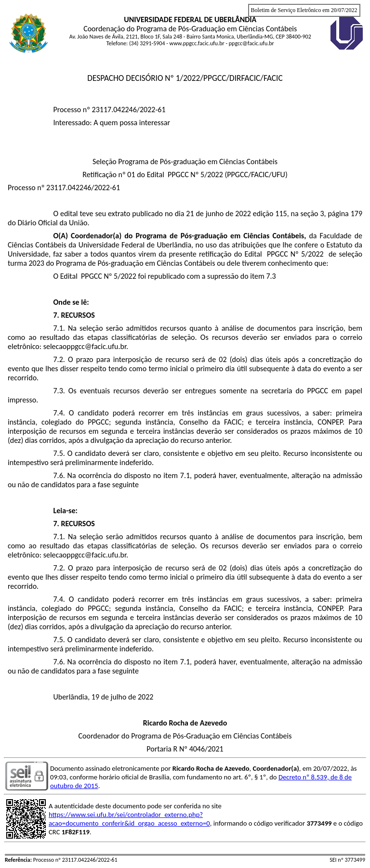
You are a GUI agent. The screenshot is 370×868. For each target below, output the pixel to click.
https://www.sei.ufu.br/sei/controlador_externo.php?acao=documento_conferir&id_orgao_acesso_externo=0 (129, 819)
